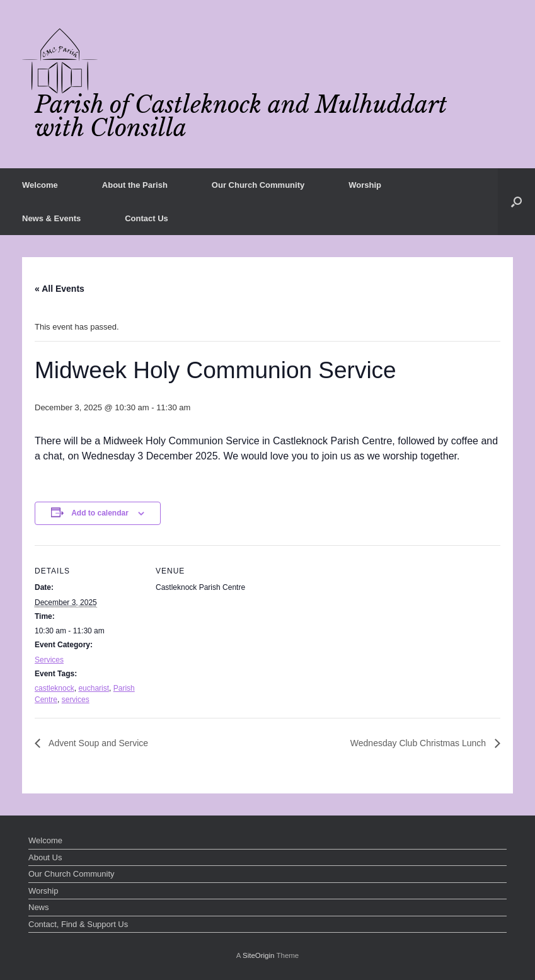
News (39, 907)
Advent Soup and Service (97, 743)
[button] (516, 202)
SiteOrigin (259, 955)
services (76, 700)
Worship (365, 185)
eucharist (94, 688)
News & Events (51, 218)
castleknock (55, 688)
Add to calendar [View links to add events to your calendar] (100, 513)
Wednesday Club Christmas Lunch (419, 743)
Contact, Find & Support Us (78, 924)
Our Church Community (258, 185)
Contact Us (147, 218)
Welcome (40, 185)
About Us (45, 857)
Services (49, 660)
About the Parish (135, 185)
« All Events (60, 289)
